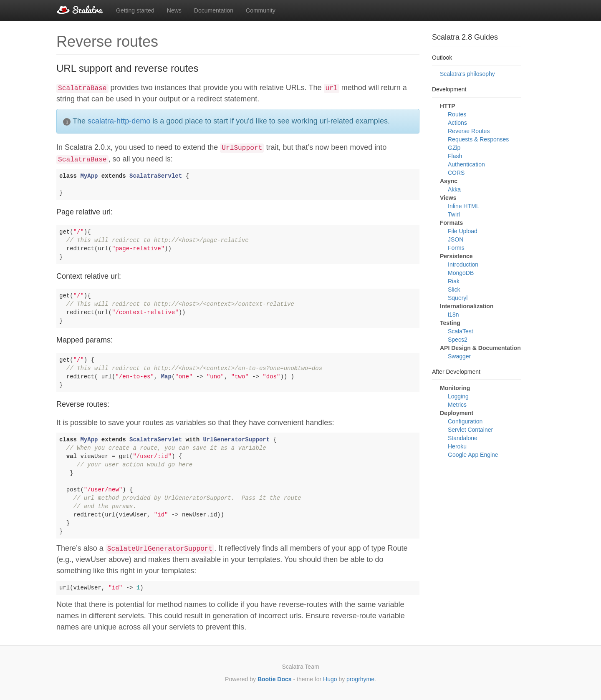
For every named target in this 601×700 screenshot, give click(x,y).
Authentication (466, 164)
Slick (454, 290)
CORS (456, 173)
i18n (453, 315)
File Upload (463, 231)
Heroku (457, 446)
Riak (454, 281)
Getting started (135, 10)
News (174, 10)
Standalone (463, 438)
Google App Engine (473, 455)
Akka (454, 189)
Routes (457, 114)
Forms (456, 248)
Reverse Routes (469, 131)
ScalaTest (461, 331)
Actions (457, 123)
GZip (454, 148)
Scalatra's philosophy (467, 74)
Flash (455, 156)
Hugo (330, 679)
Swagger (459, 356)
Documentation (214, 10)
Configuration (465, 421)
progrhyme (360, 679)
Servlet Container (470, 430)
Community (261, 10)
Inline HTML (463, 206)
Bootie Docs (275, 679)
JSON (456, 239)
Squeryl (458, 298)
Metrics (457, 405)
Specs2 (458, 340)
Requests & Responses (478, 139)
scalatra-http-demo (119, 121)
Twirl (454, 214)
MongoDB (461, 273)
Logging (458, 396)
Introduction (463, 264)
